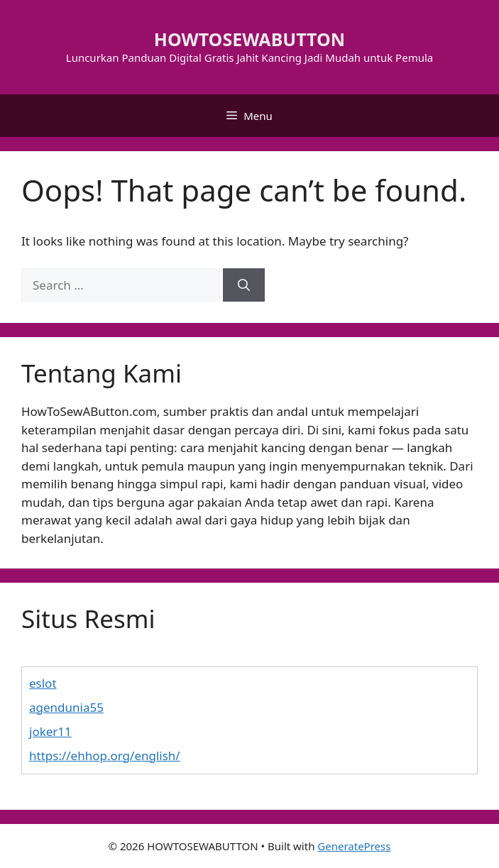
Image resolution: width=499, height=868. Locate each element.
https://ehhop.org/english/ (105, 756)
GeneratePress (354, 846)
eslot (43, 683)
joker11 (50, 731)
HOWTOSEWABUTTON (249, 39)
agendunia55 (66, 707)
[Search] (244, 285)
